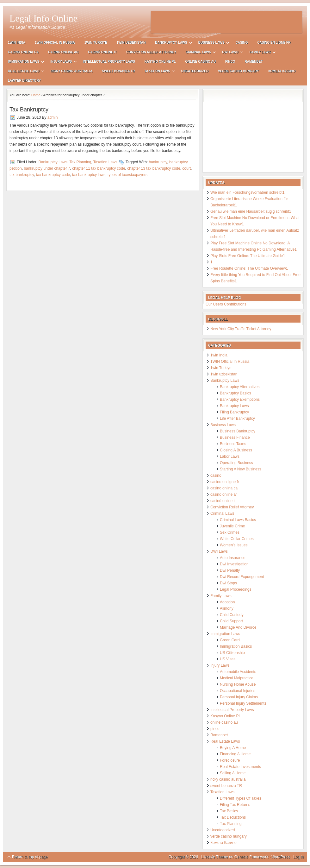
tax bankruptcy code (53, 175)
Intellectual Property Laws (109, 62)
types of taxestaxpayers (127, 175)
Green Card (230, 640)
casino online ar (63, 52)
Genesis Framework (251, 857)
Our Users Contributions (226, 304)
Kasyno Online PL (160, 62)
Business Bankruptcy (238, 431)
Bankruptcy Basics (236, 393)
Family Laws (260, 53)
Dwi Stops (228, 583)
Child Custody (232, 615)
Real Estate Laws (24, 72)
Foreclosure (230, 760)
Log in (298, 857)
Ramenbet (254, 62)
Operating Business (236, 463)
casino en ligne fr (274, 43)
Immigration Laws (24, 63)
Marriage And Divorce (238, 627)
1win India (17, 43)
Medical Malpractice (237, 678)
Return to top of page (30, 857)
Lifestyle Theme (215, 857)
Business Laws (211, 44)
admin (53, 117)
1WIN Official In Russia (55, 43)
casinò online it (102, 52)
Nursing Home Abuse (238, 684)
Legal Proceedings (236, 589)
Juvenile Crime (232, 526)
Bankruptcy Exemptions (240, 399)
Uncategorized (195, 71)
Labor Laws (230, 456)
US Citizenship (232, 653)
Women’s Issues (234, 545)
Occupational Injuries (238, 691)
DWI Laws (230, 53)
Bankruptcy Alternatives (240, 387)
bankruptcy (158, 162)
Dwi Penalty (230, 570)
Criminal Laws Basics (238, 520)
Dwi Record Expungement (242, 577)
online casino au (201, 62)
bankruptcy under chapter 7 (47, 168)
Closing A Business (236, 450)
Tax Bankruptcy (29, 110)
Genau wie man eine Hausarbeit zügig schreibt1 (251, 211)
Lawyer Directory (24, 81)
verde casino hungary (238, 71)
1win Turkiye (96, 43)
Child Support (231, 621)
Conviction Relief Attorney (151, 52)
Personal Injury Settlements (243, 703)
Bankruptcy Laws (171, 44)
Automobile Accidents (238, 672)
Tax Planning (81, 162)
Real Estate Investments (240, 767)
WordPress (281, 857)
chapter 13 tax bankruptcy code (154, 168)
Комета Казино (282, 71)
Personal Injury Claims (239, 697)
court (186, 168)
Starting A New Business (241, 469)
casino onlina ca (23, 52)
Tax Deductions (233, 817)
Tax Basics (229, 811)
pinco (230, 62)
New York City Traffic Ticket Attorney (241, 329)
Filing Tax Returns (235, 805)
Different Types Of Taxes (241, 798)
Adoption (227, 602)
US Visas (228, 659)
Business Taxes (233, 444)
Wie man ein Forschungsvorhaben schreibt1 (248, 192)
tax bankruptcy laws (89, 175)
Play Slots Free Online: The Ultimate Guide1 (248, 256)
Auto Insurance (233, 558)
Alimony (227, 608)
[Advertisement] (226, 22)
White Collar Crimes (237, 539)
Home (36, 95)
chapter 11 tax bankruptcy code (99, 168)
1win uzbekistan (131, 43)
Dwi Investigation (234, 564)
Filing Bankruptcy (234, 412)
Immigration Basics (236, 646)
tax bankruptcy (22, 175)
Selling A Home (233, 773)
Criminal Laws (198, 53)
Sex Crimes (230, 532)
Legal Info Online (43, 18)
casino (242, 43)
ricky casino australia (71, 71)
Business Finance (235, 437)
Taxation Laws (157, 72)
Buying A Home (233, 748)
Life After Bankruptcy (237, 418)
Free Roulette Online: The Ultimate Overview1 (249, 268)
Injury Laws (61, 63)
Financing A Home (235, 754)
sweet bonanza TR (118, 71)
